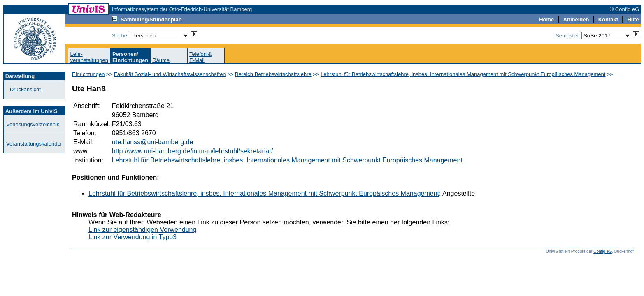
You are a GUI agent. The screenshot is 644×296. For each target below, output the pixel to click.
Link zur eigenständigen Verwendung (142, 230)
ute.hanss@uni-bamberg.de (153, 142)
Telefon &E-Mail (200, 57)
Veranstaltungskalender (34, 144)
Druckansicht (25, 89)
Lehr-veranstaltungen (89, 57)
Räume (161, 60)
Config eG (603, 251)
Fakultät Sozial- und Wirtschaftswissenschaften (170, 74)
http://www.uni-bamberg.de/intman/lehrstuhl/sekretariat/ (192, 151)
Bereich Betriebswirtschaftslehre (273, 74)
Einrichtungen (88, 74)
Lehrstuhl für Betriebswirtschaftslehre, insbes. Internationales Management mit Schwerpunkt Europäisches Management (463, 74)
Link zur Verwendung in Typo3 (133, 237)
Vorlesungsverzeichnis (33, 124)
